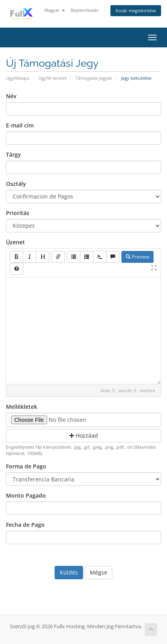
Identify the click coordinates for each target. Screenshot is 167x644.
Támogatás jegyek (94, 78)
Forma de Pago (26, 466)
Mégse (99, 572)
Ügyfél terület (52, 78)
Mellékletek (22, 407)
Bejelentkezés (85, 10)
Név (11, 96)
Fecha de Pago (25, 525)
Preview (138, 257)
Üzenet (15, 242)
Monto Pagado (26, 495)
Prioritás (18, 213)
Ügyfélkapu (18, 78)
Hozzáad (84, 435)
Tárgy (13, 154)
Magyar (55, 10)
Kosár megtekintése (136, 10)
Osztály (16, 184)
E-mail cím (20, 125)
